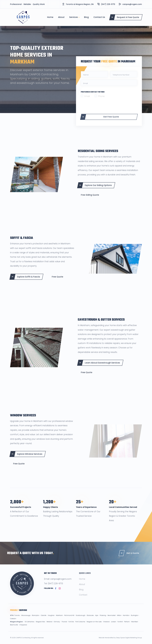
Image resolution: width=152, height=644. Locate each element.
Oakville (44, 619)
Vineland (106, 625)
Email (87, 96)
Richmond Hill (69, 619)
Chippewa (23, 628)
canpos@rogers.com (132, 4)
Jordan (114, 625)
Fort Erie (71, 625)
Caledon (13, 622)
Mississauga (26, 619)
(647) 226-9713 (108, 4)
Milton (119, 619)
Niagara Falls (40, 625)
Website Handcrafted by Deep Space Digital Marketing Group (120, 638)
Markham (59, 619)
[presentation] (99, 106)
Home (50, 17)
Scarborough (81, 619)
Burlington (135, 619)
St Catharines (30, 625)
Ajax (97, 619)
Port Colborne (80, 625)
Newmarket (112, 619)
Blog (86, 17)
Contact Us (99, 17)
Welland (49, 625)
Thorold (64, 625)
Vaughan (51, 619)
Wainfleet (134, 625)
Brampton (36, 619)
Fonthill (120, 625)
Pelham (127, 625)
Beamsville (14, 628)
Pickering (103, 619)
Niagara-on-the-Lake (94, 625)
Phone (101, 96)
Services (74, 17)
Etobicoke (90, 619)
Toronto (17, 619)
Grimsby (57, 625)
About (61, 17)
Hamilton (126, 619)
